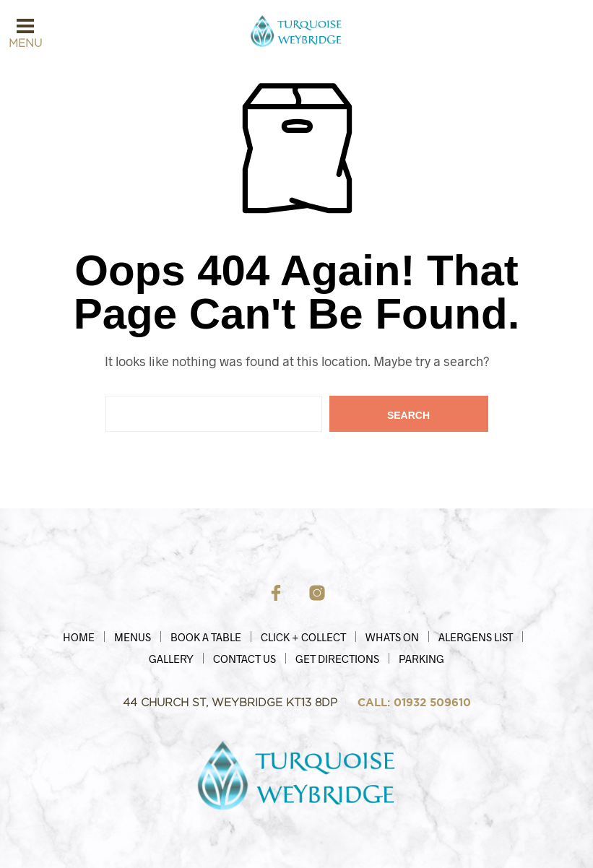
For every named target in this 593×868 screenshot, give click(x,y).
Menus (133, 637)
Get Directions (337, 659)
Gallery (171, 659)
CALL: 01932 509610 (414, 703)
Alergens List (476, 637)
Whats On (392, 637)
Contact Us (244, 659)
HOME (79, 637)
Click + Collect (303, 637)
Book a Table (206, 637)
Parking (421, 659)
